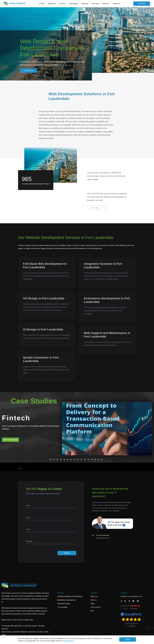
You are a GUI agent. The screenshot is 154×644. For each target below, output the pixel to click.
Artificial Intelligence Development (70, 596)
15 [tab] (99, 460)
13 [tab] (92, 460)
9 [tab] (78, 460)
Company (94, 593)
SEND (67, 553)
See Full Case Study (10, 440)
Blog (92, 611)
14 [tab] (95, 460)
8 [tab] (75, 460)
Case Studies (96, 607)
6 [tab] (68, 460)
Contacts (124, 593)
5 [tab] (64, 460)
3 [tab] (57, 460)
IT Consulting (62, 607)
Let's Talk (142, 4)
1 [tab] (50, 460)
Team (93, 604)
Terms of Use (17, 620)
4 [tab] (61, 460)
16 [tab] (102, 460)
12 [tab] (88, 460)
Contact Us (116, 4)
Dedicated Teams (64, 604)
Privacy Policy (69, 641)
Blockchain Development (67, 600)
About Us (94, 596)
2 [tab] (54, 460)
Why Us (93, 600)
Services (61, 593)
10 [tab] (81, 460)
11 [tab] (85, 460)
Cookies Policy (28, 620)
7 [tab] (71, 460)
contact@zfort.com (103, 538)
